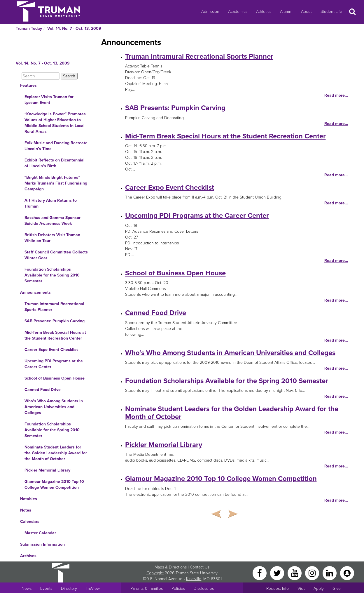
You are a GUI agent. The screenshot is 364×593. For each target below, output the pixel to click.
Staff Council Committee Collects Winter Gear (56, 255)
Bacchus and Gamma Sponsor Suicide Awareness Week (52, 221)
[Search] (41, 76)
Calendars (30, 522)
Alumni (286, 12)
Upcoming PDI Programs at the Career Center (54, 364)
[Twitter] (278, 573)
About (306, 12)
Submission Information (42, 544)
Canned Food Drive (43, 390)
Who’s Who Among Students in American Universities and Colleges (54, 407)
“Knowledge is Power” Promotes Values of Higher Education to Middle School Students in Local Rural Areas (55, 123)
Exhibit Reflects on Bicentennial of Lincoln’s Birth (55, 163)
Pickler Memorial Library (47, 470)
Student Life (331, 12)
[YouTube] (295, 573)
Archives (28, 556)
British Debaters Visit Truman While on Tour (52, 238)
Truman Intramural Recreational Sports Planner (54, 307)
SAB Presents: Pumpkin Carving (55, 321)
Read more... (336, 95)
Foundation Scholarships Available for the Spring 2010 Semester (52, 275)
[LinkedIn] (330, 573)
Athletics (264, 12)
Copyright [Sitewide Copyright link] (155, 573)
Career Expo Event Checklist (51, 350)
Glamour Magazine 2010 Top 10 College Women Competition (54, 485)
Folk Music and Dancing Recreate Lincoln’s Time (56, 146)
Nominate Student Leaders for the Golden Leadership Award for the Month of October (56, 453)
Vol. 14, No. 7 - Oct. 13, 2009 (74, 28)
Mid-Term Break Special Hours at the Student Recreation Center (55, 335)
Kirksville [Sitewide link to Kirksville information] (194, 579)
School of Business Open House (55, 378)
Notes (26, 510)
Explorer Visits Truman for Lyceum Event (49, 100)
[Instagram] (313, 573)
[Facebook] (260, 573)
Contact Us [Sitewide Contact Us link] (200, 567)
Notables (29, 499)
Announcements (35, 292)
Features (28, 85)
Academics (238, 12)
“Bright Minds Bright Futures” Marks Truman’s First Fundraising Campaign (56, 183)
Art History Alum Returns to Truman (51, 203)
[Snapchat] (347, 573)
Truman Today (29, 28)
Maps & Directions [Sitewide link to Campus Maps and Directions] (171, 567)
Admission (210, 12)
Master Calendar (40, 533)
